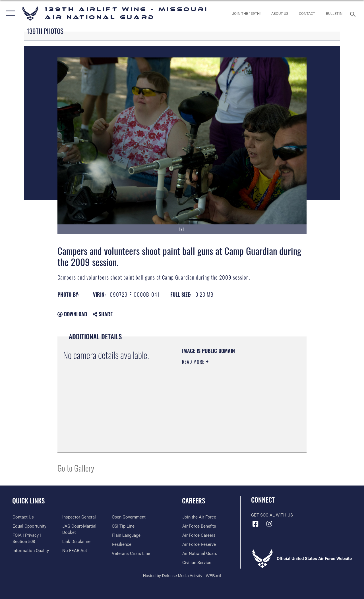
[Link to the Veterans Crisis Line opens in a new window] (131, 553)
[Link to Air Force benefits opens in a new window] (199, 526)
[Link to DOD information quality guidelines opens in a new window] (30, 551)
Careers (194, 501)
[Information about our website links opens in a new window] (77, 542)
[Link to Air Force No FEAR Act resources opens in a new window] (74, 551)
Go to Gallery (76, 468)
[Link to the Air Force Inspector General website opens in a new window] (79, 517)
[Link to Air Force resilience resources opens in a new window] (122, 544)
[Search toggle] (354, 14)
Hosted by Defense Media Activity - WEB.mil (182, 575)
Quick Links (28, 501)
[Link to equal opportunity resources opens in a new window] (29, 526)
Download (72, 314)
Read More (194, 362)
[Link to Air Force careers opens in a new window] (199, 535)
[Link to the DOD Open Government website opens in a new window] (129, 517)
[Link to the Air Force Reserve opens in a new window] (199, 544)
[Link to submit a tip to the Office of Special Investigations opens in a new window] (123, 526)
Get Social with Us (272, 515)
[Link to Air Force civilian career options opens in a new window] (197, 562)
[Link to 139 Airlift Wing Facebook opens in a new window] (255, 524)
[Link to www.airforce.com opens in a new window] (199, 517)
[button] (9, 14)
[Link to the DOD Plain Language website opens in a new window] (126, 535)
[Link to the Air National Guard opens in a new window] (199, 553)
